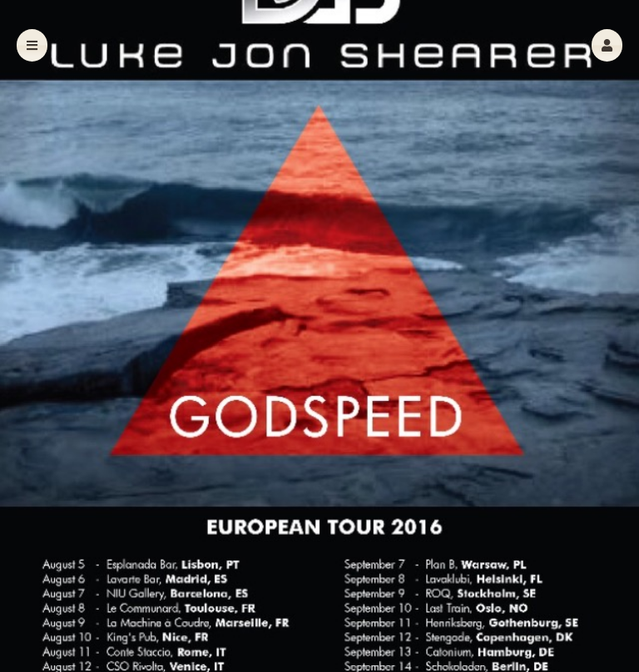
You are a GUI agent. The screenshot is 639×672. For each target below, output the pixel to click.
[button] (607, 45)
